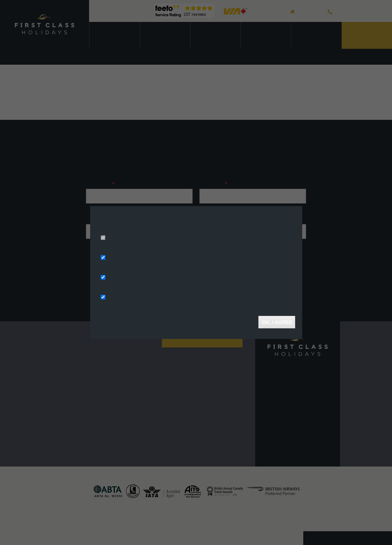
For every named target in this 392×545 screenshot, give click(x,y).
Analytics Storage (128, 278)
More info (187, 228)
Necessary (119, 238)
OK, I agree (277, 322)
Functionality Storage (132, 298)
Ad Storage (120, 258)
